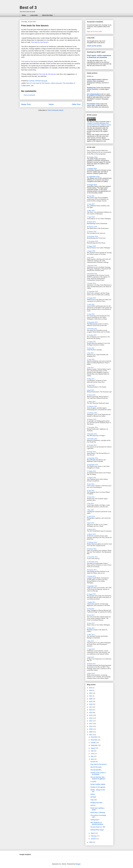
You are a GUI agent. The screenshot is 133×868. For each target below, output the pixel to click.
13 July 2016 (91, 304)
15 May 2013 (91, 635)
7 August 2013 (91, 602)
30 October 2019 (92, 157)
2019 (91, 702)
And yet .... (94, 805)
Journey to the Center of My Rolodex (98, 773)
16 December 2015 (92, 322)
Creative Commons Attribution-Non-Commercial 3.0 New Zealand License (99, 124)
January (93, 839)
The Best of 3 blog (93, 122)
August (93, 748)
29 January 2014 (92, 549)
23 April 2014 (91, 516)
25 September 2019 (93, 177)
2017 (91, 707)
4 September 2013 (92, 586)
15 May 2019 (91, 211)
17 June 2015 (91, 359)
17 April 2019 (91, 217)
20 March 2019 (91, 222)
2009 (91, 729)
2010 (91, 726)
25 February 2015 (92, 406)
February (94, 836)
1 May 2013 (90, 641)
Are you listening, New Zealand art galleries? (98, 778)
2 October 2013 (91, 576)
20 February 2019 (92, 227)
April (92, 759)
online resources (56, 83)
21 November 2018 (92, 241)
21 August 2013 (91, 594)
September (94, 745)
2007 (91, 735)
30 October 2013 (92, 570)
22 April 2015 (91, 385)
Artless (93, 794)
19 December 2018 (92, 236)
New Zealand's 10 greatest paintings (97, 823)
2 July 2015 (90, 353)
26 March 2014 (91, 529)
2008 (91, 732)
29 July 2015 (91, 348)
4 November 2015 (92, 329)
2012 (91, 721)
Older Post (76, 104)
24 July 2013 (91, 609)
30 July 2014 (91, 484)
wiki (32, 86)
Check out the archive (94, 46)
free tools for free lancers (42, 83)
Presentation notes (93, 104)
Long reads (34, 15)
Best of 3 (28, 7)
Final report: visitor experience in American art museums (99, 56)
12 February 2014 (92, 542)
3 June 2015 (90, 368)
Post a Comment (29, 95)
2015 (91, 713)
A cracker (93, 782)
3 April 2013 (91, 657)
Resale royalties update (98, 784)
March (93, 833)
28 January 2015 (92, 419)
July (92, 751)
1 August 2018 (91, 251)
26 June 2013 (91, 623)
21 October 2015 (92, 335)
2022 (91, 693)
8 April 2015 (91, 390)
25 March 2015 (91, 395)
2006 (91, 842)
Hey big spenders (96, 770)
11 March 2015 (91, 402)
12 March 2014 (91, 534)
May (92, 756)
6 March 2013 (91, 673)
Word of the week (96, 767)
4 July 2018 (90, 257)
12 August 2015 (91, 342)
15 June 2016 (91, 314)
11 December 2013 (92, 557)
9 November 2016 (92, 274)
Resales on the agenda (98, 787)
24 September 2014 (92, 458)
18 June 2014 (91, 497)
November (94, 740)
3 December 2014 (92, 434)
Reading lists (91, 88)
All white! (93, 797)
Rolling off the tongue (97, 830)
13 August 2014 (91, 478)
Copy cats (94, 800)
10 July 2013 (91, 615)
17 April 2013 (91, 649)
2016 (91, 710)
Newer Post (26, 104)
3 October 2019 (92, 169)
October (93, 743)
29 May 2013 (91, 628)
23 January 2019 (92, 232)
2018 (91, 704)
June (92, 754)
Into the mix (94, 762)
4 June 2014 (90, 503)
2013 (91, 718)
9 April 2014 (91, 523)
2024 (91, 688)
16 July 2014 (91, 491)
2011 (91, 724)
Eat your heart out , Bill (98, 827)
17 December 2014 (92, 427)
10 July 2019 (91, 196)
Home (24, 15)
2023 (91, 690)
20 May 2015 (91, 379)
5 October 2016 (91, 283)
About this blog (47, 15)
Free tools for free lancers (30, 61)
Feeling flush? (95, 820)
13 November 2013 (92, 562)
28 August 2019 (92, 185)
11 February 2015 (92, 413)
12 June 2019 (91, 204)
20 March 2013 (91, 664)
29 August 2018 (91, 246)
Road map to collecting (98, 812)
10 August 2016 (91, 298)
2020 (91, 699)
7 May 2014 (90, 510)
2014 (91, 715)
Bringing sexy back (96, 803)
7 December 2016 (92, 266)
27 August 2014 (91, 471)
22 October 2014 (92, 445)
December (94, 737)
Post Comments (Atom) (55, 110)
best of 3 (30, 83)
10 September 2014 (92, 465)
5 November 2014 (92, 439)
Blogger (78, 864)
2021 (91, 696)
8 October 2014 (91, 452)
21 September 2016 (92, 291)
